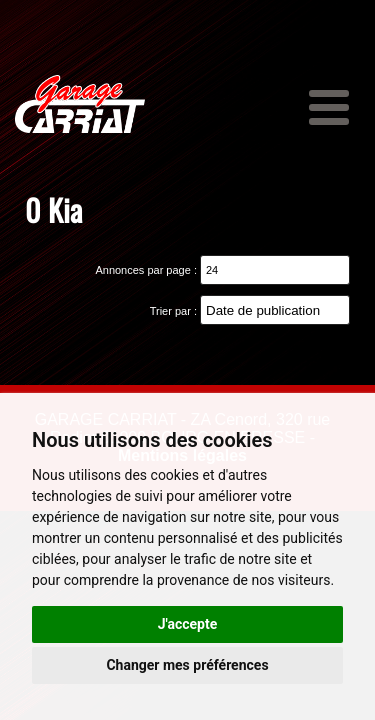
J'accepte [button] (188, 624)
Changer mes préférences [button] (187, 665)
